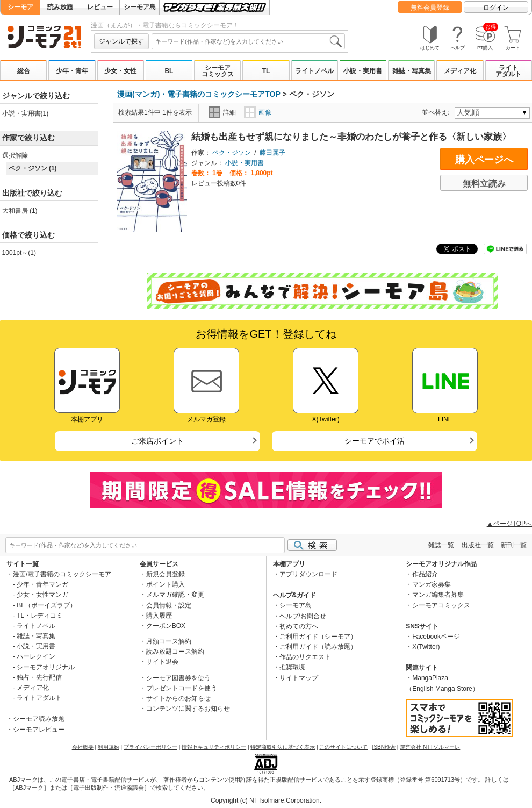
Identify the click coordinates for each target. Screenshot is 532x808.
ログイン (496, 8)
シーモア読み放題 (39, 719)
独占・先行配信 (39, 677)
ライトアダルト (508, 71)
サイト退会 (162, 662)
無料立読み (484, 184)
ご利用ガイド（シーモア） (318, 637)
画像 (258, 112)
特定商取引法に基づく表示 (283, 747)
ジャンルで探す (121, 41)
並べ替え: (437, 112)
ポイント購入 (166, 584)
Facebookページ (436, 637)
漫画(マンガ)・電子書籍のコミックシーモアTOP (199, 94)
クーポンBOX (166, 626)
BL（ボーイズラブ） (46, 605)
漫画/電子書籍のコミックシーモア (62, 574)
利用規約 (109, 747)
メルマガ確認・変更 (175, 595)
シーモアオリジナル (46, 667)
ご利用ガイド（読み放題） (318, 647)
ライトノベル (314, 71)
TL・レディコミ (40, 616)
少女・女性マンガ (42, 595)
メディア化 (460, 71)
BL (169, 71)
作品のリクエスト (305, 657)
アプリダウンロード (308, 574)
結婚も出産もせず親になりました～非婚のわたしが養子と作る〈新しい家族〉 (351, 137)
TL (266, 71)
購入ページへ (484, 160)
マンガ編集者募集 (438, 595)
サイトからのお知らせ (178, 698)
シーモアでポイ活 (375, 441)
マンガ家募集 (432, 584)
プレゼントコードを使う (182, 688)
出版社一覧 (478, 545)
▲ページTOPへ (509, 524)
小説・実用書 (363, 71)
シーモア (20, 7)
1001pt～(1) (19, 253)
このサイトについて (343, 747)
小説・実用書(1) (26, 113)
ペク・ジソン (232, 153)
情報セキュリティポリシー (214, 747)
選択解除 (15, 155)
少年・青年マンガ (42, 584)
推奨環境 (292, 667)
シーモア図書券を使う (178, 678)
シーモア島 (140, 7)
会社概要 (83, 747)
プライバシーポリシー (150, 747)
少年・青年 (72, 71)
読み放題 (60, 7)
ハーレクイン (36, 656)
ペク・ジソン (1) (33, 168)
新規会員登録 (166, 574)
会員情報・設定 (169, 605)
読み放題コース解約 (175, 652)
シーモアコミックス (218, 71)
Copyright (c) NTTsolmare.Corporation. (266, 800)
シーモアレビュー (39, 730)
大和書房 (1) (20, 211)
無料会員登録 (430, 8)
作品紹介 (425, 574)
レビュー (100, 7)
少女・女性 (120, 71)
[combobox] (248, 41)
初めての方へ (299, 626)
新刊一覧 (514, 545)
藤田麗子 (272, 153)
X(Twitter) (426, 647)
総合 (24, 71)
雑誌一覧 (441, 545)
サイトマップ (299, 678)
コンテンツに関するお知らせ (188, 709)
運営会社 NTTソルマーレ (430, 747)
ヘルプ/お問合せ (303, 616)
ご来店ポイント (157, 441)
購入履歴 (159, 616)
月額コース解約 (169, 641)
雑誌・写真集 (412, 71)
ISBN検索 (384, 747)
